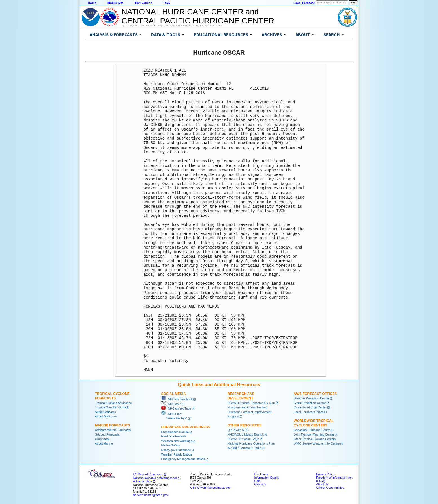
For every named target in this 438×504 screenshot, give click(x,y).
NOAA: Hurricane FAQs (243, 439)
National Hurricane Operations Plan (251, 443)
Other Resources (245, 425)
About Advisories (106, 416)
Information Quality (267, 478)
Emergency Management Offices (183, 459)
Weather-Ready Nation (177, 454)
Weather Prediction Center (312, 398)
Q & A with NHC (238, 430)
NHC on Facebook (177, 399)
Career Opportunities (330, 488)
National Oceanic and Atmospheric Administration (172, 26)
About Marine (104, 443)
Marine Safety (171, 445)
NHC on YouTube (176, 408)
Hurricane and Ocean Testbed (247, 407)
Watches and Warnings (177, 441)
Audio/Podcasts (105, 412)
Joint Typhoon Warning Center (314, 434)
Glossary (260, 484)
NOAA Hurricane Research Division (251, 403)
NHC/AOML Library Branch (246, 434)
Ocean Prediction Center (310, 407)
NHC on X (171, 404)
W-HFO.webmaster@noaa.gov (210, 488)
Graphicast (102, 439)
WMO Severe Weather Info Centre (317, 443)
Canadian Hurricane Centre (312, 430)
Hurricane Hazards (174, 436)
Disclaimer (261, 474)
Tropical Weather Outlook (112, 407)
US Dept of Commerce (148, 474)
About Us (322, 484)
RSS (167, 3)
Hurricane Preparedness (186, 427)
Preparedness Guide (175, 432)
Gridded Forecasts (107, 434)
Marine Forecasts (113, 425)
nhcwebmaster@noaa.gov (151, 495)
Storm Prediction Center (310, 403)
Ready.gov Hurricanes (176, 450)
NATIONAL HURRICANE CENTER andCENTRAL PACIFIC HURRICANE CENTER (198, 16)
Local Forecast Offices (309, 412)
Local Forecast (304, 3)
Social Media (174, 394)
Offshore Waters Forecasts (113, 430)
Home (92, 3)
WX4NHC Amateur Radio (245, 448)
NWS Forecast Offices (315, 394)
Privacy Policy (325, 474)
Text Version (143, 3)
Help (257, 481)
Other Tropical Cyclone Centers (315, 439)
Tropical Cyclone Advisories (114, 403)
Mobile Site (115, 3)
